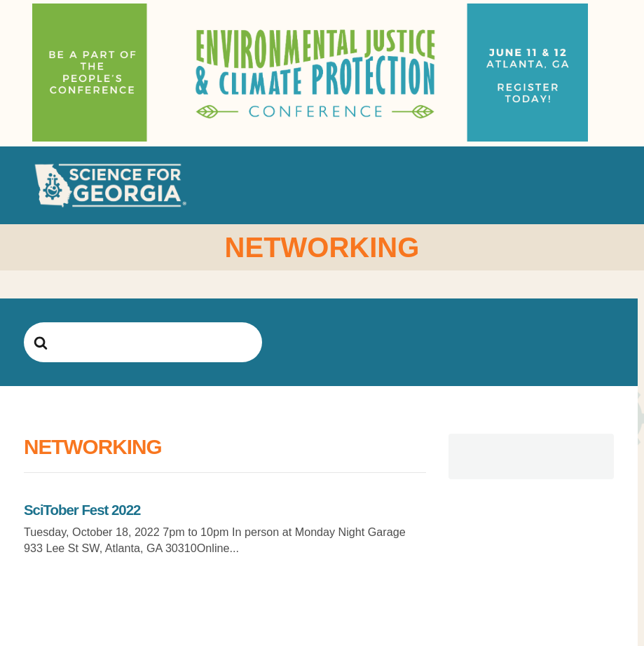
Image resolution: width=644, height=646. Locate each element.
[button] (604, 185)
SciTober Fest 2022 (82, 510)
